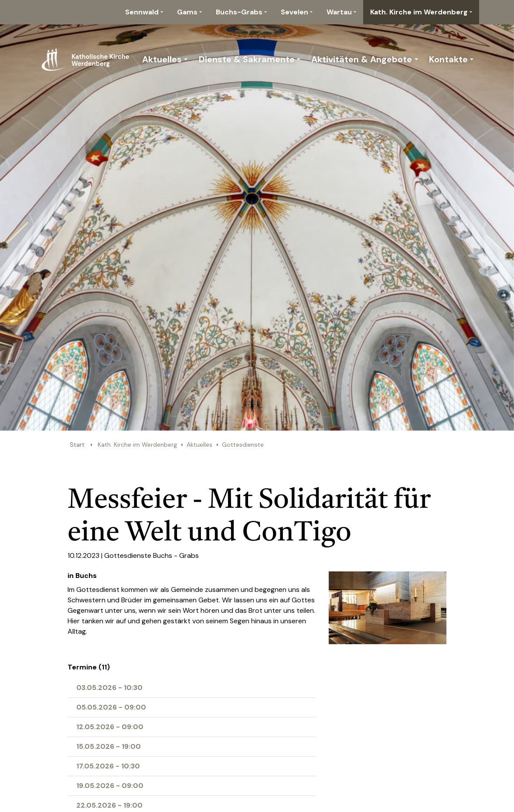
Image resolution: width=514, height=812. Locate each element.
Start (77, 445)
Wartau (339, 12)
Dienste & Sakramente (247, 59)
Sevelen (294, 12)
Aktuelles (162, 59)
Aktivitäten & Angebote (362, 59)
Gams (187, 12)
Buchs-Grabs (239, 12)
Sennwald (142, 12)
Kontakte (448, 59)
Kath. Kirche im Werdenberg (419, 12)
